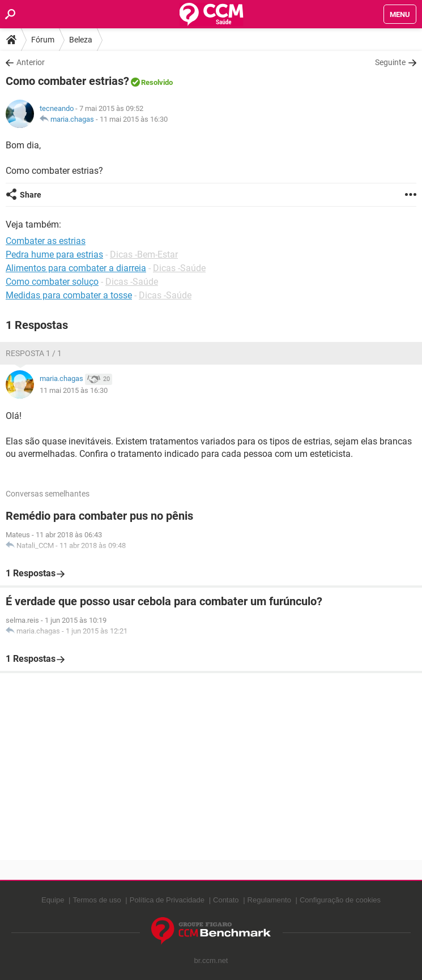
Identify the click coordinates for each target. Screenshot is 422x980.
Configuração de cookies (340, 900)
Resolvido (157, 82)
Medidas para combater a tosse (69, 295)
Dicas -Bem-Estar (144, 254)
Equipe (53, 900)
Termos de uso (97, 900)
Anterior (31, 62)
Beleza (81, 40)
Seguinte (390, 62)
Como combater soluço (52, 282)
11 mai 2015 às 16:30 (134, 119)
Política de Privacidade (167, 900)
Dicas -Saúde (179, 268)
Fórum (43, 40)
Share (31, 195)
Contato (226, 900)
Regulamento (269, 900)
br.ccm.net (211, 960)
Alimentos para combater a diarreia (76, 268)
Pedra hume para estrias (54, 254)
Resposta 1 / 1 (34, 353)
